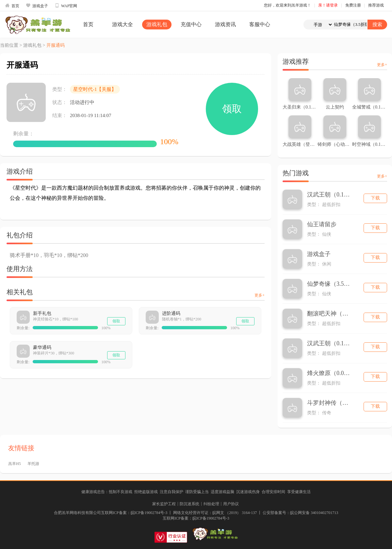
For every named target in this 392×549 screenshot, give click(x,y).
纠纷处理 (211, 504)
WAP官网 (66, 6)
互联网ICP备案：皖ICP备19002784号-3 (196, 518)
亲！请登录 (328, 5)
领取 (232, 109)
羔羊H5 (15, 464)
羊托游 (33, 464)
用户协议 (231, 504)
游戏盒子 (37, 6)
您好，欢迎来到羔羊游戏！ (287, 5)
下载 (375, 198)
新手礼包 (42, 313)
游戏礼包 (157, 24)
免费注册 (353, 5)
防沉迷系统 (189, 504)
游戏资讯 (225, 24)
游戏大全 (122, 24)
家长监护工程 (164, 504)
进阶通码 (171, 313)
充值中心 (191, 24)
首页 (12, 6)
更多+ (260, 295)
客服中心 (260, 24)
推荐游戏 (376, 5)
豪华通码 (42, 347)
